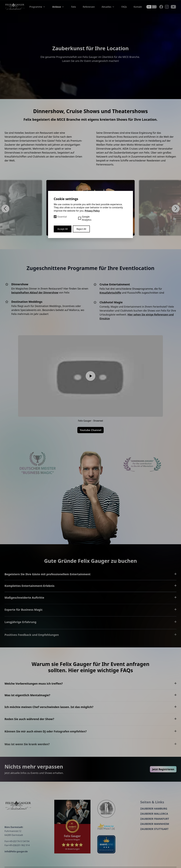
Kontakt (138, 7)
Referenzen (89, 7)
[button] (5, 209)
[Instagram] (167, 7)
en (154, 7)
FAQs (124, 7)
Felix (74, 7)
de (149, 7)
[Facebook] (161, 7)
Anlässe (58, 7)
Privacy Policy (92, 211)
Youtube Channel (90, 430)
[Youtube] (173, 7)
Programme (37, 7)
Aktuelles (108, 7)
